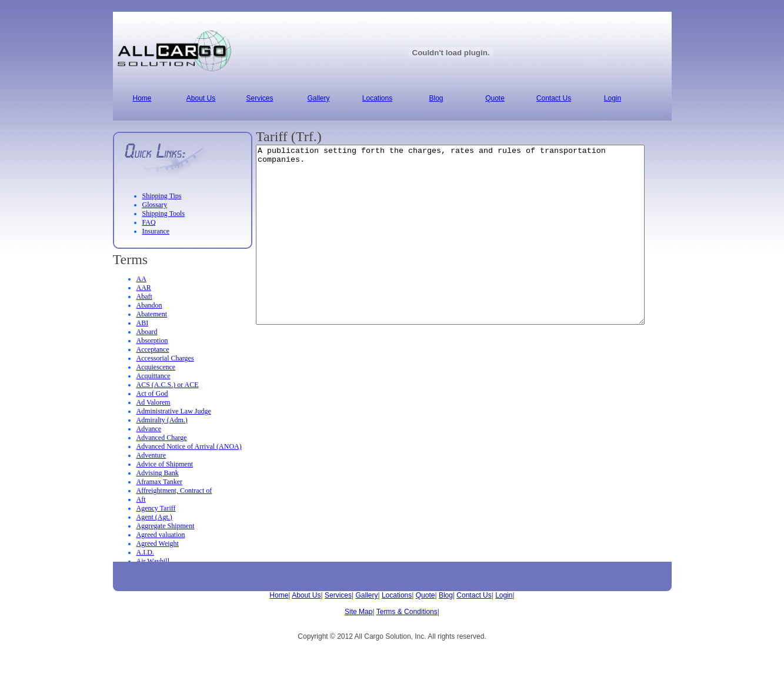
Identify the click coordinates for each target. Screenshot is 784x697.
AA (141, 279)
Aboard (147, 332)
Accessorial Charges (165, 358)
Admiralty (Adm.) (162, 420)
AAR (144, 288)
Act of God (152, 393)
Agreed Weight (158, 543)
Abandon (149, 305)
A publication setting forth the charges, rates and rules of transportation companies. (474, 252)
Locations (397, 595)
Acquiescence (156, 367)
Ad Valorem (154, 402)
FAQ (149, 222)
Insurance (156, 231)
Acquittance (154, 376)
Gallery (366, 595)
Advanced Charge (162, 438)
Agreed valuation (161, 535)
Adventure (151, 455)
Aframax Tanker (160, 482)
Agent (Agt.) (154, 517)
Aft (141, 499)
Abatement (152, 314)
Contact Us (474, 595)
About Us (306, 595)
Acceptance (153, 349)
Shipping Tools (164, 214)
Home (279, 595)
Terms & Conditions (407, 612)
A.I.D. (145, 552)
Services (338, 595)
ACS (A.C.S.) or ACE (168, 385)
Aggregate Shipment (166, 526)
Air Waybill (153, 561)
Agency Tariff (156, 508)
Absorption (152, 341)
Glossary (155, 205)
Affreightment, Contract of (174, 491)
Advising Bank (158, 473)
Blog (446, 595)
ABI (143, 323)
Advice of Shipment (165, 464)
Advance (149, 429)
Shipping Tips (162, 196)
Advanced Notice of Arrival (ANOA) (189, 446)
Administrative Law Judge (174, 411)
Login (504, 595)
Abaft (144, 296)
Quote (426, 595)
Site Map (358, 612)
